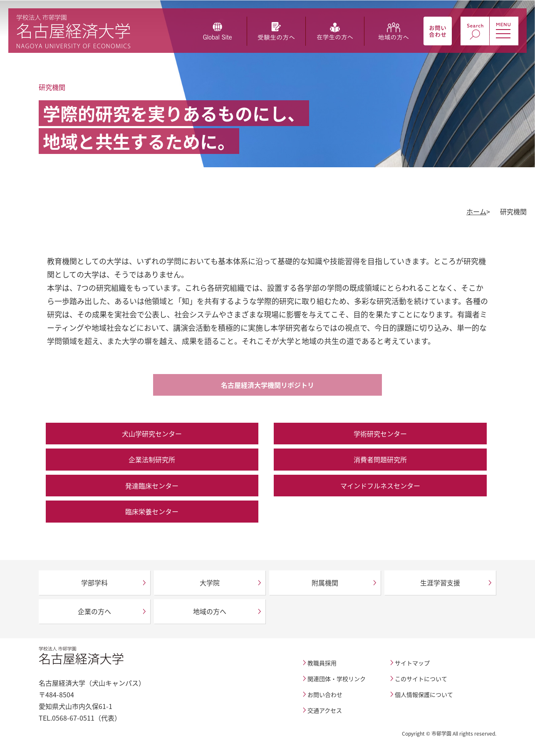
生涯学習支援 (440, 582)
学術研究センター (380, 434)
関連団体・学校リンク (337, 679)
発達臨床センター (152, 486)
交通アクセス (325, 710)
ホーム (476, 211)
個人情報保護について (424, 694)
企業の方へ (94, 611)
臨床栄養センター (152, 511)
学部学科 (94, 582)
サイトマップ (412, 663)
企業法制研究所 (152, 459)
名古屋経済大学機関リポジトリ (267, 385)
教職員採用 (322, 663)
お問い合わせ (325, 694)
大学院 (210, 582)
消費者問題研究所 (380, 459)
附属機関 (325, 582)
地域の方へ (210, 611)
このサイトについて (421, 679)
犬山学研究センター (152, 434)
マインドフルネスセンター (380, 486)
